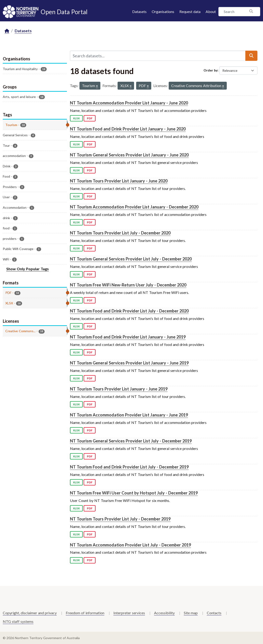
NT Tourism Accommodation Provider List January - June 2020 (129, 103)
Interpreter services (129, 613)
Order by (210, 70)
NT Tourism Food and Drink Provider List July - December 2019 (129, 467)
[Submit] (251, 56)
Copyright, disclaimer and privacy (30, 613)
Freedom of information (85, 613)
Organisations (163, 11)
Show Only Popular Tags (28, 269)
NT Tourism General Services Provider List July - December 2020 (131, 259)
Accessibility (164, 613)
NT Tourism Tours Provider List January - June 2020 (119, 181)
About (211, 11)
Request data (190, 11)
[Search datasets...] (158, 56)
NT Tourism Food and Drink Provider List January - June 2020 (128, 129)
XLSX (76, 118)
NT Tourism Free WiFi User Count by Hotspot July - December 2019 (134, 493)
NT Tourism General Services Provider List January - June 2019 (129, 363)
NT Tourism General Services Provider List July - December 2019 (131, 441)
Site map (191, 613)
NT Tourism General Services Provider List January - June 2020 (129, 155)
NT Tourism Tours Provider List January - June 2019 (119, 389)
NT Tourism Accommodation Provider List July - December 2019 (130, 545)
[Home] (7, 31)
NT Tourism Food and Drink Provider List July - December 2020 (129, 311)
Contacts (214, 613)
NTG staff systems (18, 621)
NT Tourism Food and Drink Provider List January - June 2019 (128, 337)
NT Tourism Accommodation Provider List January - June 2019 (129, 415)
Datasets (139, 11)
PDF (90, 118)
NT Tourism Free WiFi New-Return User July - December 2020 (128, 285)
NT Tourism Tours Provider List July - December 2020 (120, 233)
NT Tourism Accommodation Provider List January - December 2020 (134, 207)
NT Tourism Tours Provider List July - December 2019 (120, 519)
